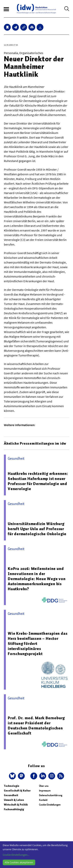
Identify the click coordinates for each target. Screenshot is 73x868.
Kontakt (43, 800)
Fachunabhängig (14, 809)
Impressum (45, 791)
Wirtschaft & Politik (16, 805)
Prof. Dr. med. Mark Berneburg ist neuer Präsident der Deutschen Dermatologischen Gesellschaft (36, 726)
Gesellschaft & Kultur (17, 791)
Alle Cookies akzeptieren (19, 862)
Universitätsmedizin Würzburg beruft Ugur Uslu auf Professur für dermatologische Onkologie (37, 529)
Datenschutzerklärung (51, 795)
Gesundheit (11, 795)
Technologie (12, 786)
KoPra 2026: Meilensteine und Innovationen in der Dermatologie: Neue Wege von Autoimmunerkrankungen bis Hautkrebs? (37, 579)
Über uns (44, 786)
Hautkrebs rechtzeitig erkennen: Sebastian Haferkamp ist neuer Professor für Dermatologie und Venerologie (38, 481)
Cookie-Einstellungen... (16, 855)
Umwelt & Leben (14, 800)
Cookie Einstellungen (50, 805)
